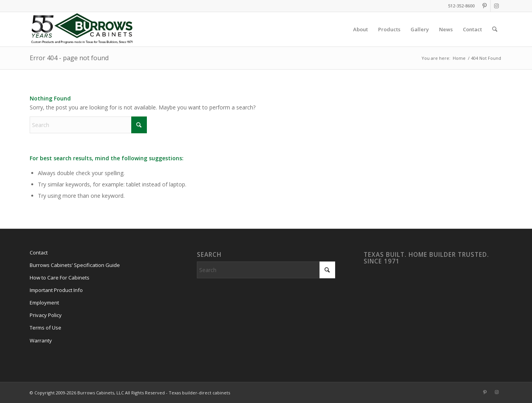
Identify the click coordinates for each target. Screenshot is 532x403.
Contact (39, 253)
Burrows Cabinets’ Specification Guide (75, 265)
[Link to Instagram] (496, 6)
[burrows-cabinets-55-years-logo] (82, 29)
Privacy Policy (46, 315)
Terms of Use (46, 328)
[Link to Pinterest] (485, 6)
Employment (44, 303)
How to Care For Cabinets (60, 278)
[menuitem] (361, 29)
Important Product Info (56, 290)
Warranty (41, 340)
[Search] (495, 29)
